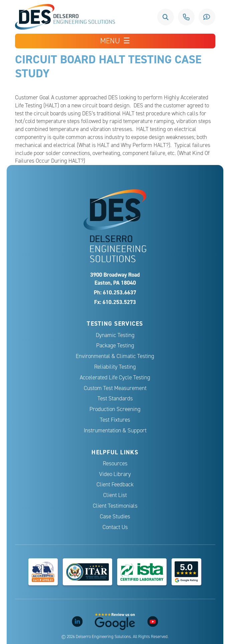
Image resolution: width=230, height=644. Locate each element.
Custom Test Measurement (115, 388)
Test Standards (115, 398)
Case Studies (115, 516)
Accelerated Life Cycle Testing (115, 377)
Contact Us (115, 527)
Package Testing (115, 345)
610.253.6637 (186, 17)
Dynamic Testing (115, 335)
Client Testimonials (115, 506)
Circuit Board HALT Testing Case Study (108, 66)
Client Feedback (115, 484)
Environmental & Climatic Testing (115, 356)
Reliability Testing (115, 367)
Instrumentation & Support (115, 430)
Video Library (115, 474)
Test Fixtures (115, 420)
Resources (115, 463)
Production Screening (115, 409)
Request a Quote (207, 17)
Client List (115, 495)
